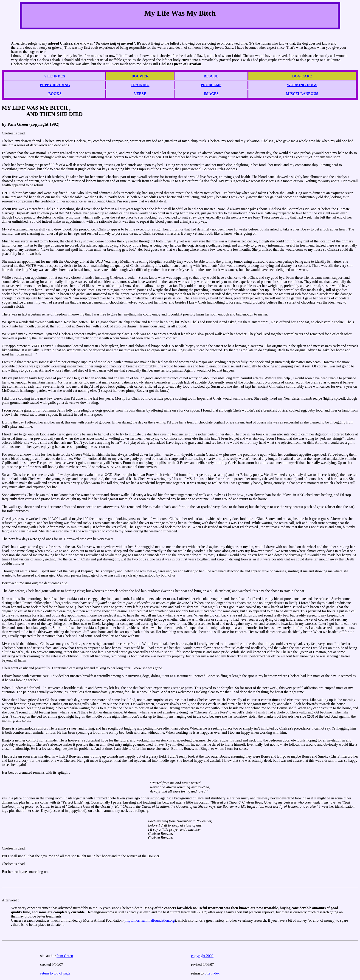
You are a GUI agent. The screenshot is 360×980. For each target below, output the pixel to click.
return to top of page (55, 973)
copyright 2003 (202, 956)
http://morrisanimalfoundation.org (150, 920)
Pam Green (65, 956)
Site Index (212, 973)
